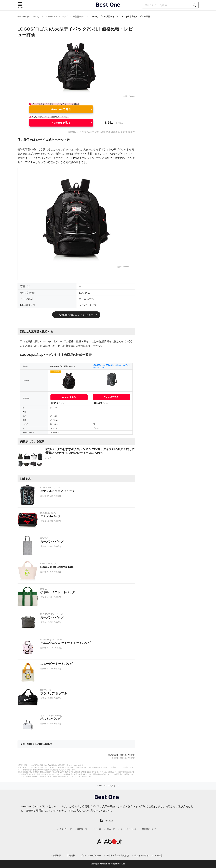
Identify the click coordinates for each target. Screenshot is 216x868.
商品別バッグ (79, 17)
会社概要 (57, 856)
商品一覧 (111, 829)
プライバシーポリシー (91, 856)
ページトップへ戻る (106, 786)
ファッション (51, 17)
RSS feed (109, 821)
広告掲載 (71, 856)
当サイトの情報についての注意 (148, 856)
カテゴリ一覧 (66, 829)
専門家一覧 (82, 829)
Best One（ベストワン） (29, 17)
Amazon (132, 96)
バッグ (65, 17)
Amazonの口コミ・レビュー (76, 315)
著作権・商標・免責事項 (118, 856)
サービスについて (128, 829)
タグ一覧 (97, 829)
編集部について (149, 829)
